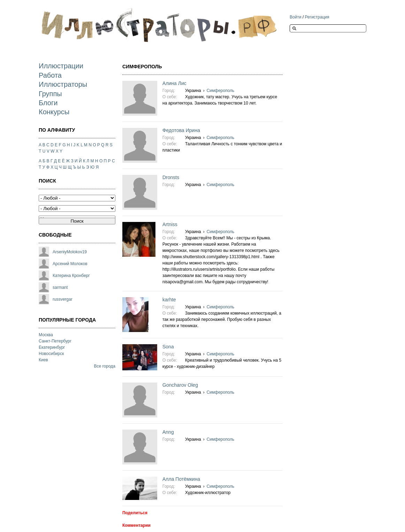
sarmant (60, 287)
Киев (43, 360)
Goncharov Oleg (180, 385)
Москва (46, 335)
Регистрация (317, 17)
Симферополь (221, 91)
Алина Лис (174, 83)
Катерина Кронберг (71, 276)
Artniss (170, 224)
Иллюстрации (61, 66)
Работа (50, 75)
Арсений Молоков (70, 264)
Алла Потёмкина (181, 479)
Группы (50, 94)
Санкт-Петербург (55, 341)
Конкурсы (54, 112)
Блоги (48, 103)
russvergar (63, 299)
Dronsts (171, 177)
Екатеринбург (52, 347)
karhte (169, 300)
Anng (168, 432)
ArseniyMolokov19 (70, 252)
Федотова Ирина (181, 130)
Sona (168, 347)
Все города (105, 366)
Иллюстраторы (63, 84)
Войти (296, 17)
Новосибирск (51, 354)
